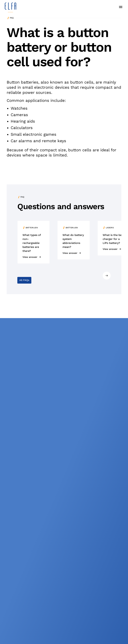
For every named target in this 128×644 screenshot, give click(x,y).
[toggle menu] (121, 7)
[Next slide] (107, 276)
